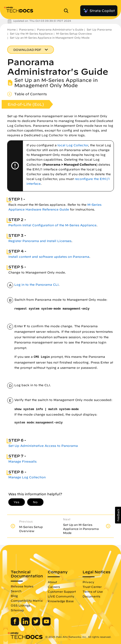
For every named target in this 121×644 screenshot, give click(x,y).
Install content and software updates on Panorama (49, 257)
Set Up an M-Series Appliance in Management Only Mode (50, 38)
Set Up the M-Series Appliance (31, 34)
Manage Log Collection (27, 477)
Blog (14, 596)
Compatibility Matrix (27, 601)
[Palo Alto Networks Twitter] (36, 624)
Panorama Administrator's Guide (60, 29)
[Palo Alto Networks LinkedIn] (26, 624)
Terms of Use (93, 591)
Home (11, 29)
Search (16, 591)
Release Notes (22, 586)
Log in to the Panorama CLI (36, 285)
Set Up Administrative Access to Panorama (43, 446)
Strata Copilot (99, 11)
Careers (54, 587)
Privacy (88, 582)
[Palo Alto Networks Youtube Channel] (46, 624)
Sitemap (17, 610)
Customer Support (62, 591)
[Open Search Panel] (68, 11)
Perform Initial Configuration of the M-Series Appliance (52, 225)
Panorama (26, 29)
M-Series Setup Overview (74, 34)
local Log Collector (73, 145)
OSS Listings (21, 605)
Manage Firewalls (22, 462)
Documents (91, 596)
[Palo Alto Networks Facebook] (15, 624)
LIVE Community (61, 596)
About (52, 582)
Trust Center (92, 587)
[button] (118, 515)
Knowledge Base (61, 601)
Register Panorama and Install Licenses (40, 241)
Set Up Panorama (99, 29)
